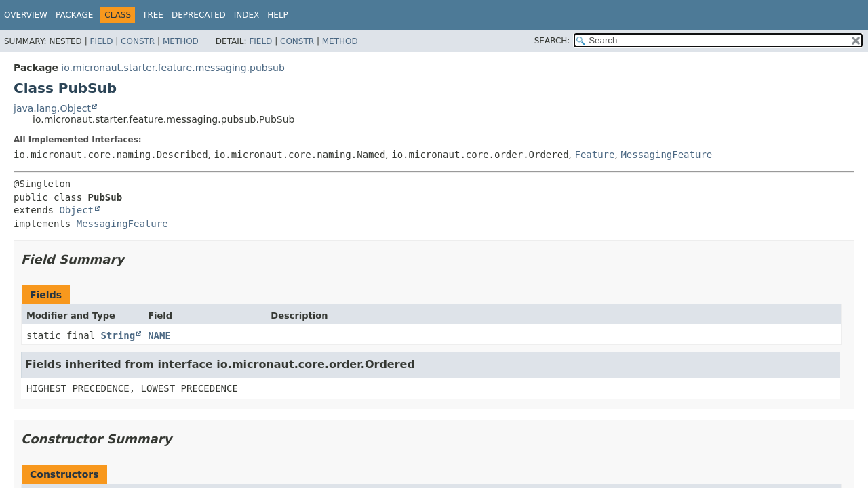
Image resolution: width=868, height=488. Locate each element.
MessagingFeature (666, 155)
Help (278, 15)
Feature (594, 155)
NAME (159, 335)
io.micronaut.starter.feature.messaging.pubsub (173, 68)
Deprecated (199, 15)
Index (247, 15)
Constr (138, 41)
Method (181, 41)
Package (74, 15)
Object (76, 210)
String (118, 335)
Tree (153, 15)
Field (101, 41)
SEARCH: (552, 41)
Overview (26, 15)
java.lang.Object (52, 108)
